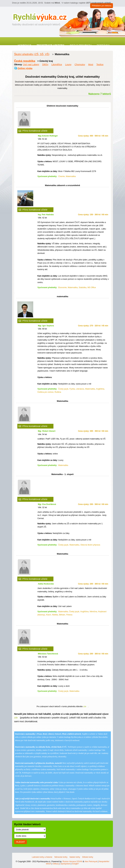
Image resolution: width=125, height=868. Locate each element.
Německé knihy (61, 857)
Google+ (76, 864)
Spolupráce (65, 864)
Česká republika (25, 61)
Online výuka (25, 68)
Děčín (45, 65)
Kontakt (63, 48)
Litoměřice (57, 65)
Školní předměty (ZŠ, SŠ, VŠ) (32, 54)
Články (78, 48)
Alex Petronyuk (91, 862)
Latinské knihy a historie (42, 857)
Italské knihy (75, 857)
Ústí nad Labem (31, 65)
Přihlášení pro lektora (102, 6)
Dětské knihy (88, 857)
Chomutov (80, 65)
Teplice (100, 65)
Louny (68, 65)
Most (91, 65)
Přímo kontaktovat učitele (35, 131)
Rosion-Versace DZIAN (72, 862)
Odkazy (56, 864)
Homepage (25, 45)
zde (85, 707)
